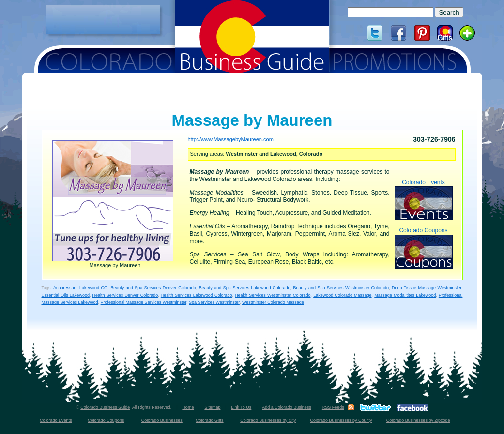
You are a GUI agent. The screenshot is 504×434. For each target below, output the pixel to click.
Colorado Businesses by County (341, 420)
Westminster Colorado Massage (273, 302)
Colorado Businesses (162, 420)
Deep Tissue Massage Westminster (427, 288)
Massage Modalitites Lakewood (405, 295)
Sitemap (212, 407)
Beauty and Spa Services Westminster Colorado (341, 288)
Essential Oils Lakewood (66, 295)
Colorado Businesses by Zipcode (418, 420)
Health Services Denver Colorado (125, 295)
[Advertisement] (103, 20)
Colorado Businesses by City (268, 420)
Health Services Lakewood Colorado (197, 295)
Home (188, 407)
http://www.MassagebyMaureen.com (231, 139)
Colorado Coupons (424, 247)
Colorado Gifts (210, 420)
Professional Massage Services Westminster (144, 302)
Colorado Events (424, 200)
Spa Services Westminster (214, 302)
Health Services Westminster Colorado (273, 295)
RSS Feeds (333, 407)
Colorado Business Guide (105, 407)
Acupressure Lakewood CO (80, 288)
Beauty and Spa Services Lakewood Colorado (245, 288)
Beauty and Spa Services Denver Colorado (153, 288)
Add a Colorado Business (287, 407)
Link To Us (241, 407)
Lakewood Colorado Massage (342, 295)
